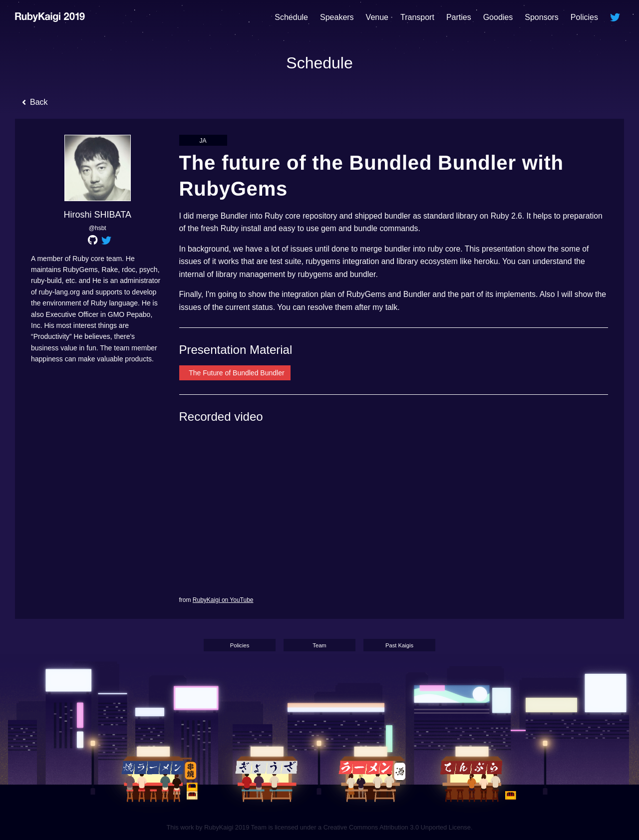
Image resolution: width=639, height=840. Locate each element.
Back (35, 104)
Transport (417, 17)
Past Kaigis (399, 646)
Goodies (498, 17)
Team (319, 646)
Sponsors (542, 17)
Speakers (337, 17)
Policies (584, 17)
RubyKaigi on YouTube (223, 600)
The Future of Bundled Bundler (236, 373)
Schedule (291, 17)
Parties (459, 17)
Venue (377, 17)
